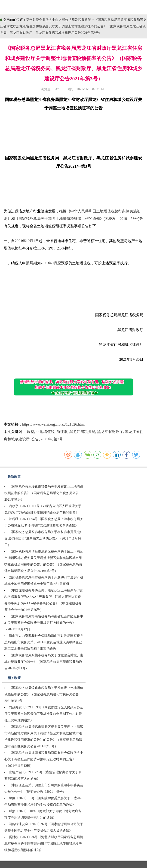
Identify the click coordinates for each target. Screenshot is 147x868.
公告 (35, 439)
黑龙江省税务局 (82, 432)
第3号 (58, 439)
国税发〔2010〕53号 (121, 219)
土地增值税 (45, 432)
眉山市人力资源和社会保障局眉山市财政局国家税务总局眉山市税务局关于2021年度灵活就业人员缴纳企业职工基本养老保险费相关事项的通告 (44, 642)
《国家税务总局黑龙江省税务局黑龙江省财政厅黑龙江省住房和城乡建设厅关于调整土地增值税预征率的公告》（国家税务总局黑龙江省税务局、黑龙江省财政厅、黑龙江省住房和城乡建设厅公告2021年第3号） (73, 26)
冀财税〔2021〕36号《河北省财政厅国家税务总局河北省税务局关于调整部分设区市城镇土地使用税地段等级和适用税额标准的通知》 (44, 844)
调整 (31, 432)
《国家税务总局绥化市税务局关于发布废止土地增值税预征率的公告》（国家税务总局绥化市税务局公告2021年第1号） (44, 493)
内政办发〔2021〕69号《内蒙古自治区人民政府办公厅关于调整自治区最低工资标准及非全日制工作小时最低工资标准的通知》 (44, 714)
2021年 (46, 439)
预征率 (62, 432)
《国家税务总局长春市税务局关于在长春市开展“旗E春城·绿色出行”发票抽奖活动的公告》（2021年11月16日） (44, 538)
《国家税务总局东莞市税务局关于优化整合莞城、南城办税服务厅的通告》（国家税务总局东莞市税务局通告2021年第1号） (44, 662)
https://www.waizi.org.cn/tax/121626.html (54, 424)
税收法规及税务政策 (77, 20)
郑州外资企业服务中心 (42, 20)
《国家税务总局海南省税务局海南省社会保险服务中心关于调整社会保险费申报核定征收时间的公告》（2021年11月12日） (44, 623)
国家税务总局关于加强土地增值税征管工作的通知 (59, 219)
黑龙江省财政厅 (110, 432)
